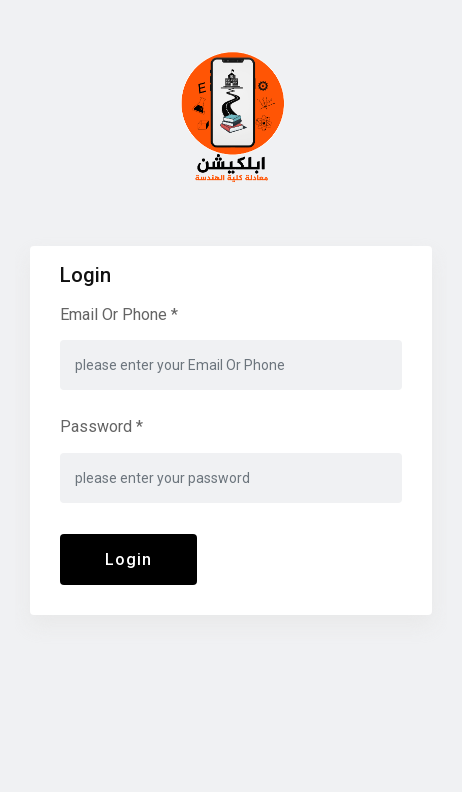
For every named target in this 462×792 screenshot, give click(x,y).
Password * (101, 426)
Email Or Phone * (119, 314)
